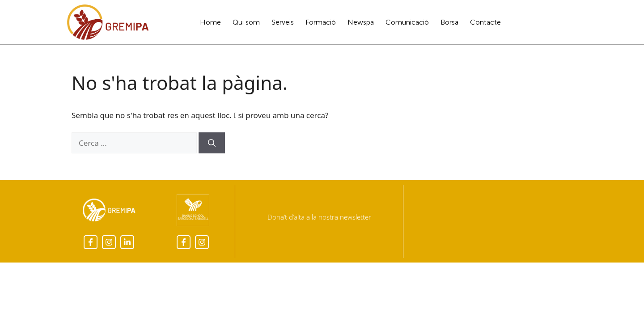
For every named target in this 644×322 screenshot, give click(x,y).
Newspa (361, 22)
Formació (321, 22)
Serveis (283, 22)
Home (210, 22)
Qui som (246, 22)
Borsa (449, 22)
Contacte (485, 22)
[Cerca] (212, 143)
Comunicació (407, 22)
